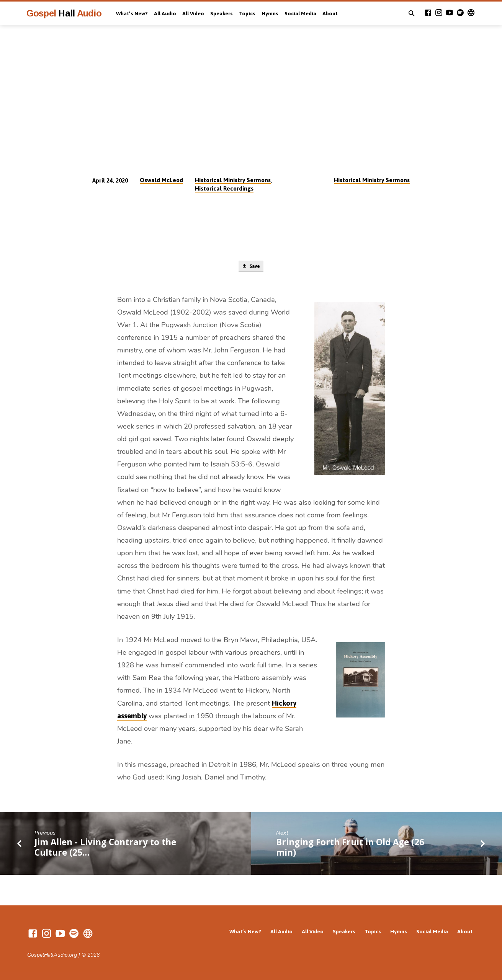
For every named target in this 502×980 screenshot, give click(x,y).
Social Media (300, 13)
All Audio (165, 13)
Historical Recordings (224, 188)
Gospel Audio (64, 13)
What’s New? (132, 13)
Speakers (222, 13)
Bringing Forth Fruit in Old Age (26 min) (350, 849)
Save (251, 267)
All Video (193, 13)
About (330, 13)
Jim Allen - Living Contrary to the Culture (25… (105, 849)
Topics (247, 13)
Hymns (270, 13)
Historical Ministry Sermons (233, 180)
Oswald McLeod (161, 180)
